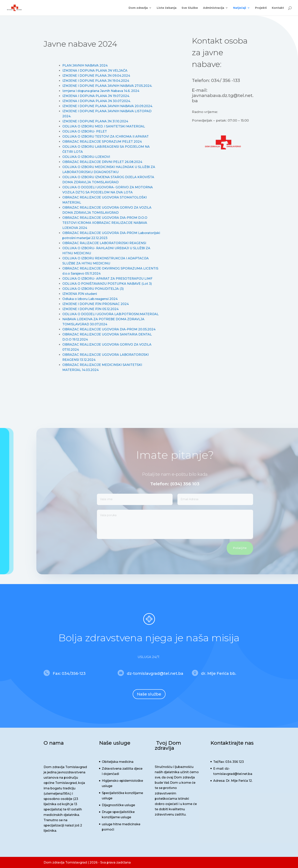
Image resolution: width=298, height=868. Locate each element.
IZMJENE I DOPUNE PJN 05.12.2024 (90, 309)
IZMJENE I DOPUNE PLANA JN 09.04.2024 (96, 76)
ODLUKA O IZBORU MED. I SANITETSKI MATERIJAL (104, 126)
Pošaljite (250, 548)
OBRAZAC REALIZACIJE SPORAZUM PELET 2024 (102, 142)
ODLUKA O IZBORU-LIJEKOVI (86, 157)
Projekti (261, 8)
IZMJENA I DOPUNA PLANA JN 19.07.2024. (96, 96)
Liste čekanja (167, 8)
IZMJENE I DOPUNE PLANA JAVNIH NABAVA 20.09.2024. (108, 106)
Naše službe (149, 694)
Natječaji (240, 8)
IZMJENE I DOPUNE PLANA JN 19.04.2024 (96, 81)
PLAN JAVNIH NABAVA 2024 (85, 65)
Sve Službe (190, 8)
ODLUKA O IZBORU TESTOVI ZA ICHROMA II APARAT (106, 137)
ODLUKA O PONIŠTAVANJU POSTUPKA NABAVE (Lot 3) (107, 284)
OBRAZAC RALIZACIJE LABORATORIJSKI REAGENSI (104, 243)
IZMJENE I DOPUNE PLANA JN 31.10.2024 (95, 121)
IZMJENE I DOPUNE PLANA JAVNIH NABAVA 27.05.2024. (107, 86)
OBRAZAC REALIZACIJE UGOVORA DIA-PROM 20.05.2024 (109, 329)
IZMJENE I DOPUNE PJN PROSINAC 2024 (96, 304)
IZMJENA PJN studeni (80, 294)
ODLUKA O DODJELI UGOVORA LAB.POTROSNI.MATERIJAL (111, 314)
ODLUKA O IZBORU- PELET (85, 131)
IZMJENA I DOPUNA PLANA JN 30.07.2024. (97, 101)
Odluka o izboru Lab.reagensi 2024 (90, 299)
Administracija (214, 8)
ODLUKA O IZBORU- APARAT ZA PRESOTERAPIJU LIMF (107, 279)
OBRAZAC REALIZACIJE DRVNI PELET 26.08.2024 (102, 162)
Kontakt (278, 8)
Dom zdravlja (138, 8)
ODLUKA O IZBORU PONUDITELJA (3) (93, 289)
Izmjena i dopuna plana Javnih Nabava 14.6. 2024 (101, 91)
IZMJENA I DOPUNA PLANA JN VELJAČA (95, 71)
